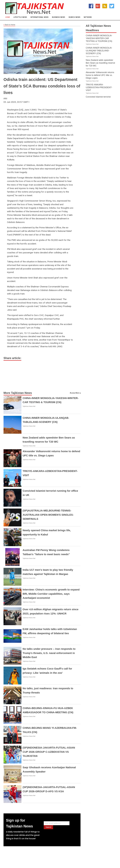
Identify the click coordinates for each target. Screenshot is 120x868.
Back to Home (9, 25)
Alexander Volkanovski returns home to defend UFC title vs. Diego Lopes (100, 75)
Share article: (12, 358)
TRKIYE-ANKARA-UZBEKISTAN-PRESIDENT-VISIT (99, 87)
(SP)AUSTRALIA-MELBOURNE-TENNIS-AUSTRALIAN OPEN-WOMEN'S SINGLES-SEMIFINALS (48, 515)
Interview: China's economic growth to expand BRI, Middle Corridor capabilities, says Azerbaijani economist (51, 594)
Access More (75, 393)
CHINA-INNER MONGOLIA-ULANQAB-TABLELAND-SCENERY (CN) (99, 51)
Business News (59, 17)
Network (88, 17)
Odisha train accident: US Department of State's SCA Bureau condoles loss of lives (42, 86)
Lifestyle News (20, 17)
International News (39, 17)
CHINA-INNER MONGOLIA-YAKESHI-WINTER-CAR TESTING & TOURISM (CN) (99, 38)
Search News (74, 17)
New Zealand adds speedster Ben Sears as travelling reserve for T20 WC (100, 63)
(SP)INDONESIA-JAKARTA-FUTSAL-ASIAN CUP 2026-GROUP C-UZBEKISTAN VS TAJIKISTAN (49, 752)
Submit (48, 827)
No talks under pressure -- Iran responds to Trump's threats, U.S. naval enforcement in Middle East (49, 653)
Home (8, 17)
